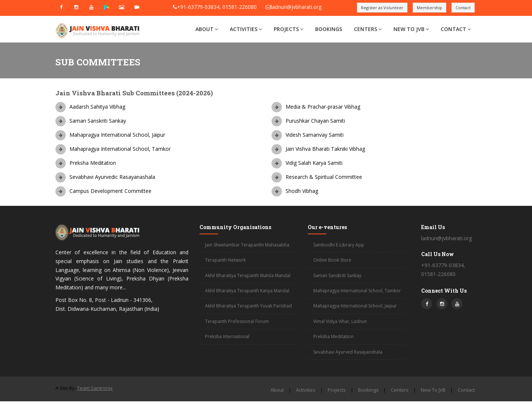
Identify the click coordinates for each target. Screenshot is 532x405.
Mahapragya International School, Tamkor (357, 291)
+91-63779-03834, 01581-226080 (217, 7)
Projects (289, 29)
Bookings (329, 29)
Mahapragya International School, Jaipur (355, 306)
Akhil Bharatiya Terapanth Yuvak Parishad (248, 306)
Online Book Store (332, 260)
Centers (368, 29)
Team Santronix (95, 388)
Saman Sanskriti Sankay (337, 275)
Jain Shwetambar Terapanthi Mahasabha (247, 245)
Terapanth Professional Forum (237, 321)
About (207, 29)
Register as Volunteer (382, 8)
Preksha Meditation (333, 336)
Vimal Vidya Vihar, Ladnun (340, 321)
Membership (429, 8)
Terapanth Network (225, 260)
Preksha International (227, 336)
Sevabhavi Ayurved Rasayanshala (348, 352)
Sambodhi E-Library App (339, 245)
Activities (246, 29)
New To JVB (411, 29)
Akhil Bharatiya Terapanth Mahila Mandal (248, 275)
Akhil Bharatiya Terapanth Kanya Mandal (247, 291)
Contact (463, 8)
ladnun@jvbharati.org (296, 7)
